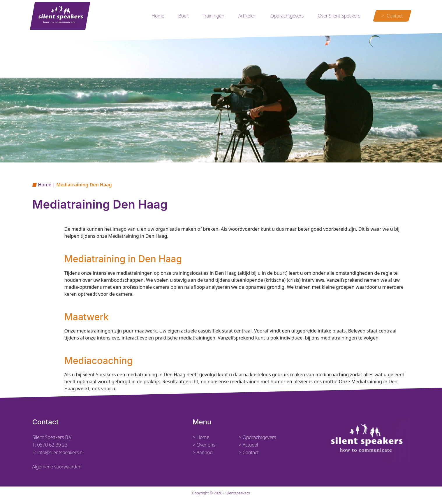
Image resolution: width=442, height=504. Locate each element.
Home (158, 16)
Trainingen (213, 16)
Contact (395, 16)
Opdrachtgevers (287, 16)
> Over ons (204, 445)
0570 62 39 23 (52, 445)
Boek (183, 16)
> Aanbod (203, 452)
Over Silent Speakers (339, 16)
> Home (201, 437)
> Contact (249, 452)
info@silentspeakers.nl (60, 452)
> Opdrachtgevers (258, 437)
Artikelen (247, 16)
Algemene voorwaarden (57, 467)
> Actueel (249, 445)
